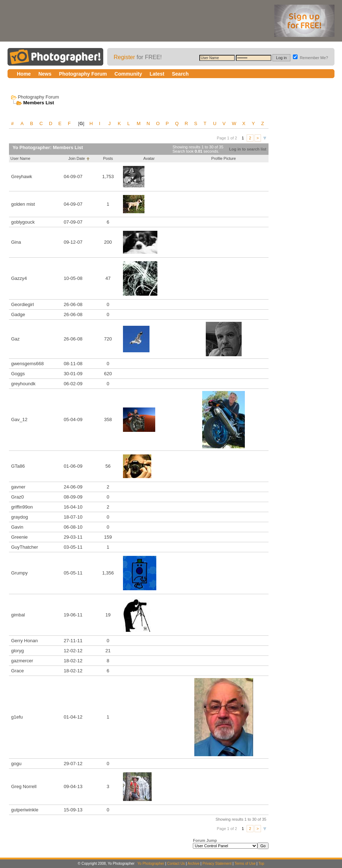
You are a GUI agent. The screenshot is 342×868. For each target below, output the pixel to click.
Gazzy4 (19, 278)
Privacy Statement (217, 864)
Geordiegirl (23, 304)
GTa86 (18, 466)
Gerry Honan (24, 641)
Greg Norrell (24, 786)
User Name (20, 158)
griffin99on (22, 507)
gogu (16, 764)
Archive (193, 864)
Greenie (19, 537)
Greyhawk (22, 177)
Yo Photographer (151, 864)
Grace (17, 671)
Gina (16, 242)
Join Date (76, 158)
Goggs (18, 374)
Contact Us (176, 864)
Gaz (15, 339)
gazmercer (22, 661)
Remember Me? (310, 58)
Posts (108, 158)
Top (261, 864)
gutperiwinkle (25, 810)
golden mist (23, 204)
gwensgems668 (27, 364)
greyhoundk (23, 384)
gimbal (18, 615)
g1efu (17, 717)
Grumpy (19, 573)
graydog (20, 517)
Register (124, 57)
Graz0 (17, 497)
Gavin (17, 527)
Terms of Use (245, 864)
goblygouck (23, 222)
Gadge (18, 314)
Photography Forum (39, 97)
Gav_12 (19, 419)
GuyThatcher (25, 547)
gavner (18, 487)
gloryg (17, 651)
